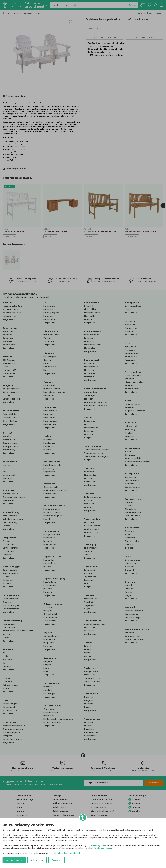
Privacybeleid (59, 853)
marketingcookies (99, 845)
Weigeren (57, 860)
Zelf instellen (37, 860)
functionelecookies (103, 848)
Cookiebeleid (74, 853)
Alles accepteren (14, 860)
